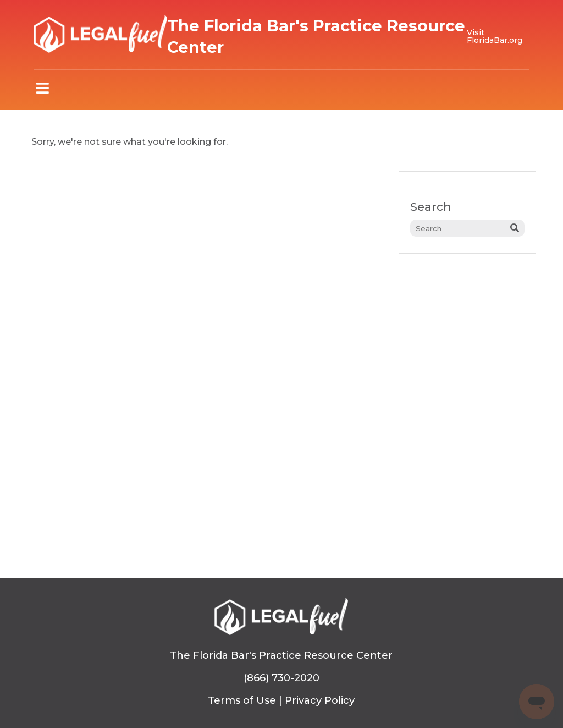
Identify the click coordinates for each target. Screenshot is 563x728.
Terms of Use (242, 700)
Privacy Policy (320, 700)
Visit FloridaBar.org (495, 36)
